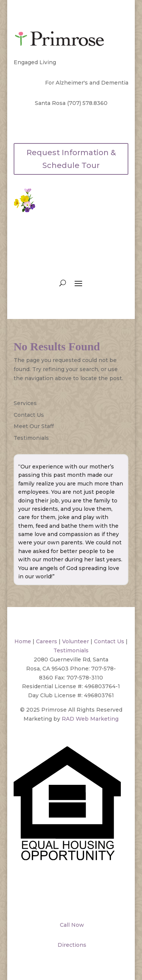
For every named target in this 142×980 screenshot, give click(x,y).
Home (23, 641)
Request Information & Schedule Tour (71, 159)
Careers (47, 641)
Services (25, 403)
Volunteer (76, 641)
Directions (71, 945)
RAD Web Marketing (90, 719)
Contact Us (29, 415)
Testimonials (31, 438)
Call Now (71, 925)
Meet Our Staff (34, 426)
